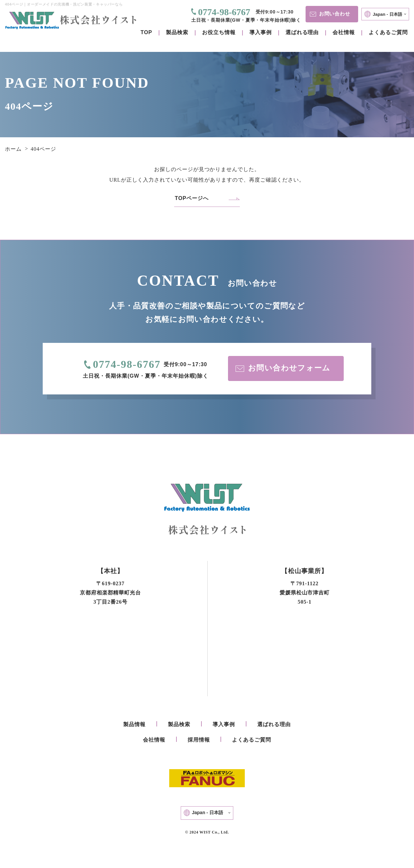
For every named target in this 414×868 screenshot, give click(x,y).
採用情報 (199, 741)
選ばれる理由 (302, 32)
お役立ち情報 (219, 32)
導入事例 (261, 32)
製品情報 (134, 725)
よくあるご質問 (388, 32)
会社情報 (344, 32)
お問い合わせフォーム (284, 369)
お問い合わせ (330, 14)
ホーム (13, 149)
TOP (146, 32)
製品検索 (177, 32)
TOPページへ (192, 198)
